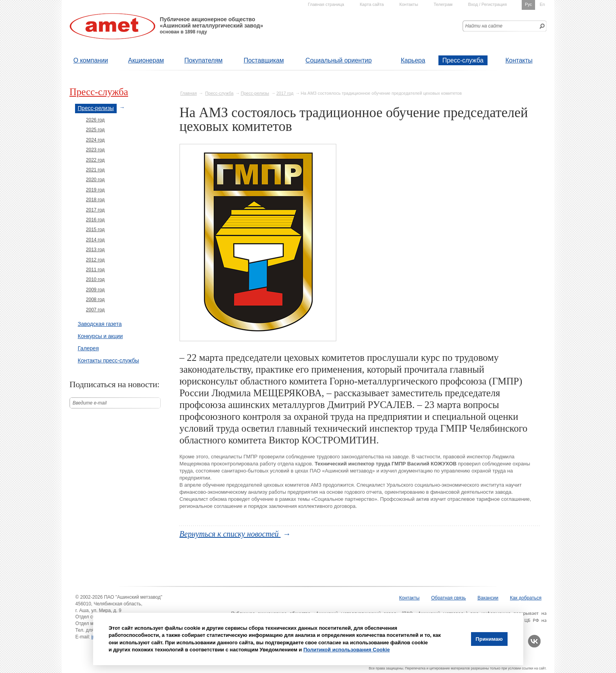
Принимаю (489, 639)
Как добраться (526, 598)
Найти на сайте (484, 26)
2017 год (285, 93)
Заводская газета (100, 324)
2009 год (95, 290)
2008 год (95, 300)
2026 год (95, 120)
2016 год (95, 220)
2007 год (95, 310)
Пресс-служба (463, 60)
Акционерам (146, 60)
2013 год (95, 250)
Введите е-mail (90, 403)
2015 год (95, 230)
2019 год (95, 190)
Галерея (88, 348)
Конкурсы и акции (100, 336)
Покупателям (203, 60)
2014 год (95, 240)
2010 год (95, 279)
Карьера (413, 60)
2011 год (95, 270)
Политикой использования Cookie (346, 650)
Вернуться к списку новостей (230, 534)
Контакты (519, 60)
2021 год (95, 170)
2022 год (95, 160)
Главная (189, 93)
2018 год (95, 200)
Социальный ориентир (339, 60)
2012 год (95, 260)
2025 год (95, 130)
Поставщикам (264, 60)
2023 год (95, 150)
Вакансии (488, 598)
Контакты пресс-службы (108, 360)
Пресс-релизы (255, 93)
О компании (91, 60)
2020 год (95, 180)
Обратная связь (448, 598)
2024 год (95, 140)
